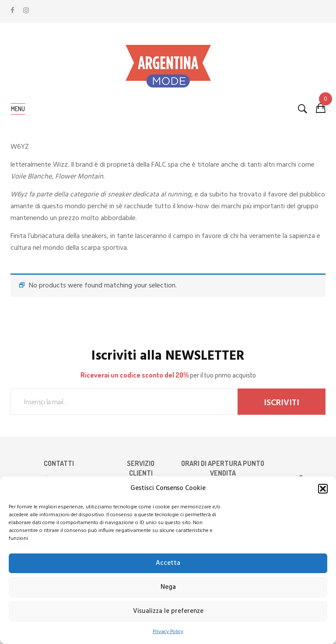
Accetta (168, 563)
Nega (168, 587)
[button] (323, 489)
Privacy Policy (168, 632)
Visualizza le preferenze (168, 611)
